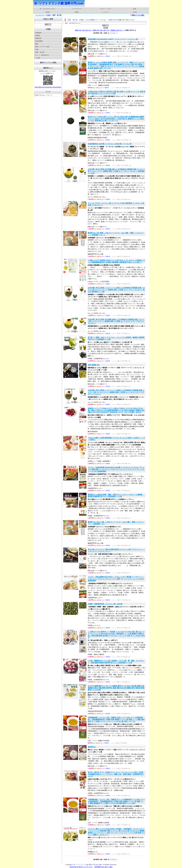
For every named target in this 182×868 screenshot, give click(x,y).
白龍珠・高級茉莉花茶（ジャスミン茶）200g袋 (105, 604)
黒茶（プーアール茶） (43, 47)
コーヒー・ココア (106, 9)
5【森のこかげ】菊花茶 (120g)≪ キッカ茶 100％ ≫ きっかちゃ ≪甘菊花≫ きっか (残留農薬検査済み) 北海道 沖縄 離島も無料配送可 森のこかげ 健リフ (116, 261)
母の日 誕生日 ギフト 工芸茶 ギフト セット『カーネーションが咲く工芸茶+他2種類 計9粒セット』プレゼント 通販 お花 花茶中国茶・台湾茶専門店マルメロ (116, 774)
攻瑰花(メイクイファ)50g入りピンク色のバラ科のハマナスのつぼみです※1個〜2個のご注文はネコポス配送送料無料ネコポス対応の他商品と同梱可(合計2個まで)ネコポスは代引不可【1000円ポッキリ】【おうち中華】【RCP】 (116, 410)
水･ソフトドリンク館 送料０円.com (59, 3)
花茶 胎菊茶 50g (94, 365)
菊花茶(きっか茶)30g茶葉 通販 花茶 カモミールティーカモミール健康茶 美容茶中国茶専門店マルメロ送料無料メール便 (116, 496)
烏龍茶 (38, 35)
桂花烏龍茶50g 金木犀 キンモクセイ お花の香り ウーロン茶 (110, 144)
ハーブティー (106, 12)
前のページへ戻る (138, 15)
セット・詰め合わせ (42, 55)
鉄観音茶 (38, 38)
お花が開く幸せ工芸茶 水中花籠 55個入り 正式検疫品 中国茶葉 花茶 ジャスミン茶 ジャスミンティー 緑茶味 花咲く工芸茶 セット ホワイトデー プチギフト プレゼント (116, 321)
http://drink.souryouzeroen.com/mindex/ (48, 87)
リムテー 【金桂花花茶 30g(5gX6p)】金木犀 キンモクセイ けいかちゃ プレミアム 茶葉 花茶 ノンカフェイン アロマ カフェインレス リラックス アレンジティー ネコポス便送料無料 (116, 469)
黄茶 (37, 44)
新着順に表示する (117, 30)
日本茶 (47, 12)
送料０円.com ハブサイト (44, 95)
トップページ (40, 15)
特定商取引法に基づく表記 (103, 867)
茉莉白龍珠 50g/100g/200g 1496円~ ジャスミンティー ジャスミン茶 (113, 39)
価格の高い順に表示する (101, 30)
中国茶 (76, 12)
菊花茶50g (92, 747)
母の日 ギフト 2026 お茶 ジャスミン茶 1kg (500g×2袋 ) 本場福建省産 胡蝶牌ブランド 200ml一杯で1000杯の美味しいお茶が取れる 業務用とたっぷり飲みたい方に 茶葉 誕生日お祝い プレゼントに (116, 119)
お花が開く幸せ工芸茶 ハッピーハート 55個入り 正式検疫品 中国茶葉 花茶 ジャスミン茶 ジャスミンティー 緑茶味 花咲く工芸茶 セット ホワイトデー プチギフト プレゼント (116, 392)
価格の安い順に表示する (83, 30)
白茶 (37, 49)
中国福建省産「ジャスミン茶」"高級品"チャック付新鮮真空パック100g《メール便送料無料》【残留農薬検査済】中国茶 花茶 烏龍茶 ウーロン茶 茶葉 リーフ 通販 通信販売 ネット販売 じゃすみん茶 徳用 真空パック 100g (116, 801)
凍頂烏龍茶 (39, 41)
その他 (135, 12)
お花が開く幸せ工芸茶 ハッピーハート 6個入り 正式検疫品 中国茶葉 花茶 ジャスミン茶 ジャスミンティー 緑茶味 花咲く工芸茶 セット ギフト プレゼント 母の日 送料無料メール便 (116, 290)
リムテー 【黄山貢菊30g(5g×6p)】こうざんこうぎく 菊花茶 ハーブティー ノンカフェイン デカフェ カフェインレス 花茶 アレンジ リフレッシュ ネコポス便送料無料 (116, 579)
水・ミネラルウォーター (47, 9)
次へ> (115, 33)
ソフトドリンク (76, 9)
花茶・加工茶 (40, 52)
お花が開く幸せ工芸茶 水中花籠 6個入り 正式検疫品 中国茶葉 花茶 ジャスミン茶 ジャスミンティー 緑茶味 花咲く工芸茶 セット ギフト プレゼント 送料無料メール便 (116, 171)
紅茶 (135, 9)
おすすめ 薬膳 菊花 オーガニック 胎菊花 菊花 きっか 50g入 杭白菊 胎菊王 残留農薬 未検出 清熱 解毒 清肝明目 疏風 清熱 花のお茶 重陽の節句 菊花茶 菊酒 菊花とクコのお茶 (116, 688)
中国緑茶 (38, 33)
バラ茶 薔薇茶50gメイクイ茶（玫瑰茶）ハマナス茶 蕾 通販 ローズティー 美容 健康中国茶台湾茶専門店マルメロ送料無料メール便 (116, 662)
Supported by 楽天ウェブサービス (81, 867)
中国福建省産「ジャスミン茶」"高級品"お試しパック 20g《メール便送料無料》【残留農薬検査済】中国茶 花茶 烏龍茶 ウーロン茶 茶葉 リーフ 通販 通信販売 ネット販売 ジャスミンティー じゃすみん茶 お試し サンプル (116, 719)
